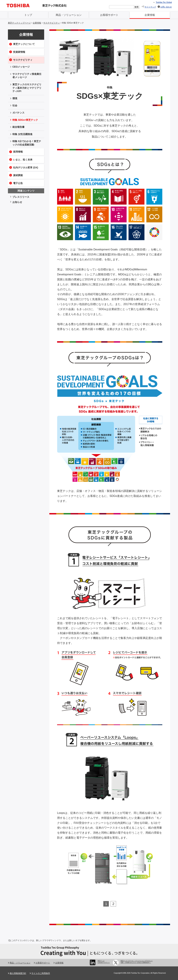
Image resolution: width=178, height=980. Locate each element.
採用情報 (18, 152)
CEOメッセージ (21, 67)
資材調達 (18, 175)
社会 (15, 105)
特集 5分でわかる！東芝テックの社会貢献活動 (27, 143)
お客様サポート (109, 15)
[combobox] (121, 7)
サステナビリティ (52, 23)
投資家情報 (19, 52)
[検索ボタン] (137, 7)
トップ (28, 15)
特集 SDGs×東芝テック (73, 23)
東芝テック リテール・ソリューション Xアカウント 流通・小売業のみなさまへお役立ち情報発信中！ (137, 962)
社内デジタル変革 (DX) (26, 168)
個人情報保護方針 (18, 973)
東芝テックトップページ (19, 23)
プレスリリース (21, 197)
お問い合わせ (166, 7)
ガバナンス (18, 113)
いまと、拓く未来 (23, 160)
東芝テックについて (24, 44)
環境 (15, 98)
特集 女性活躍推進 (22, 134)
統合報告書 (18, 127)
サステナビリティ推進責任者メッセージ (27, 76)
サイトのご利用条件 (41, 973)
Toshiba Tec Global (164, 2)
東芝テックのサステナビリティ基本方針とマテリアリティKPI (27, 88)
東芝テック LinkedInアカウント (104, 962)
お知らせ (17, 202)
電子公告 (18, 183)
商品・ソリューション (69, 15)
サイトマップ (150, 7)
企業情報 (150, 15)
